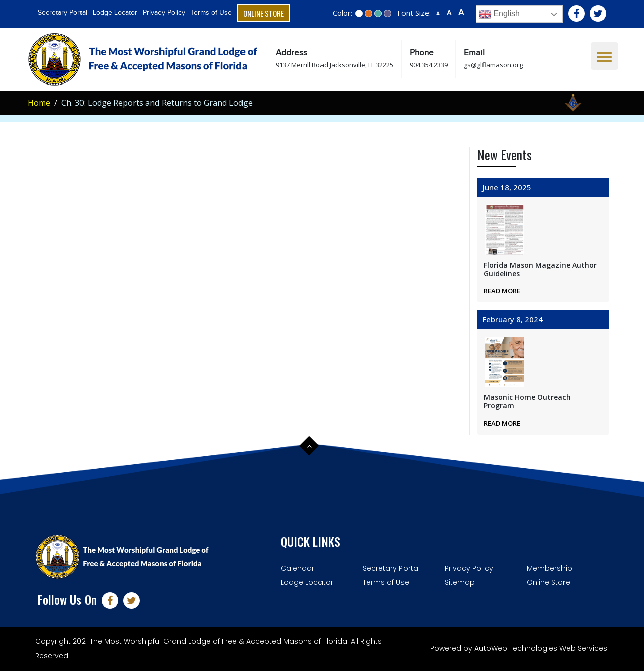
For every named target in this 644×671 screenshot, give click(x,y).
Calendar (298, 568)
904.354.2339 (429, 65)
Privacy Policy (164, 13)
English (499, 14)
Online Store (263, 13)
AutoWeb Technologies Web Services (541, 648)
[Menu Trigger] (605, 56)
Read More (502, 291)
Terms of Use (211, 13)
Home (39, 103)
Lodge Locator (115, 13)
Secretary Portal (62, 13)
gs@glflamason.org (493, 65)
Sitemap (460, 582)
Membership (549, 568)
